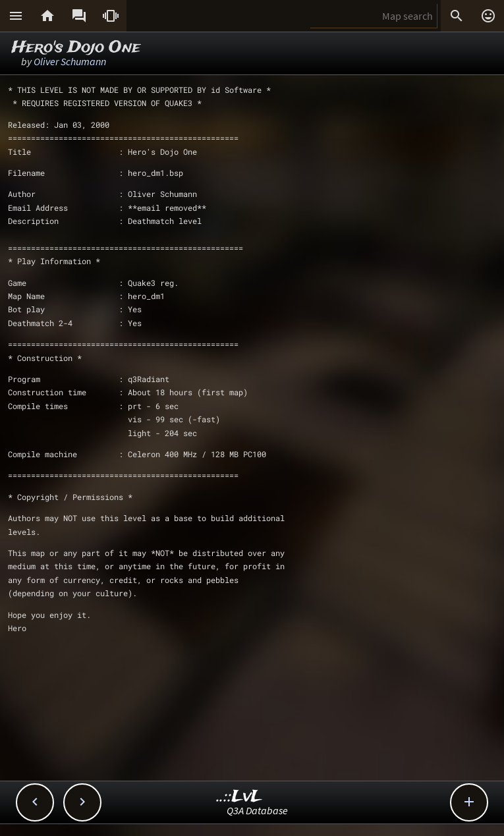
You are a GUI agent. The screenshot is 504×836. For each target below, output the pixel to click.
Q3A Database (257, 810)
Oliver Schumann (70, 61)
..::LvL (239, 797)
